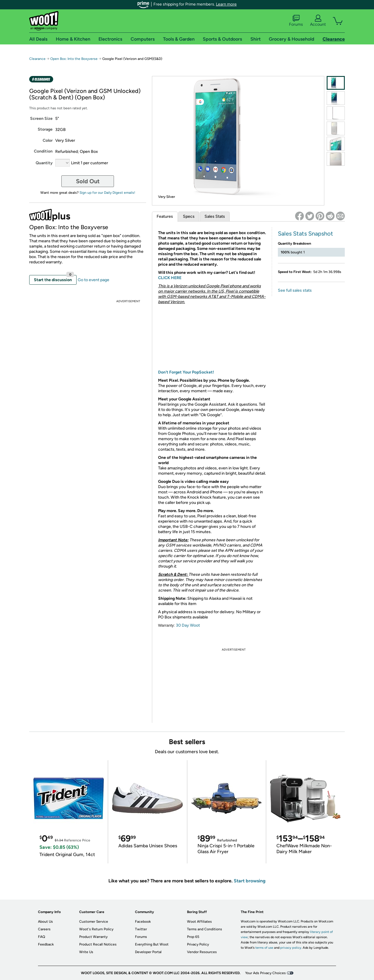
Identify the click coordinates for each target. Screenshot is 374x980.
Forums (296, 21)
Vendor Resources (202, 952)
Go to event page (93, 280)
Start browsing (250, 881)
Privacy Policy (198, 944)
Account (318, 21)
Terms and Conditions (205, 929)
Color (48, 140)
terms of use (264, 948)
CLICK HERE (170, 278)
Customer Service (94, 922)
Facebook (143, 922)
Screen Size (41, 119)
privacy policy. (291, 948)
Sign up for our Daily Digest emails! (107, 193)
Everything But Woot (152, 944)
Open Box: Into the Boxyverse (74, 59)
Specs (189, 216)
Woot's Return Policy (96, 929)
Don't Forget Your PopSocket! (186, 372)
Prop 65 (193, 937)
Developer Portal (148, 952)
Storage (45, 129)
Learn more (226, 4)
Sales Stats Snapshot (305, 234)
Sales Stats (215, 216)
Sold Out (88, 181)
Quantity (44, 163)
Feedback (46, 944)
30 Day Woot (188, 625)
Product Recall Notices (98, 944)
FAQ (41, 937)
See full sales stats (295, 290)
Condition (43, 151)
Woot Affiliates (199, 922)
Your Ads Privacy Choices (265, 973)
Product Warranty (93, 937)
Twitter (141, 929)
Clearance (37, 59)
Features (165, 216)
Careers (44, 929)
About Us (45, 922)
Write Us (86, 952)
